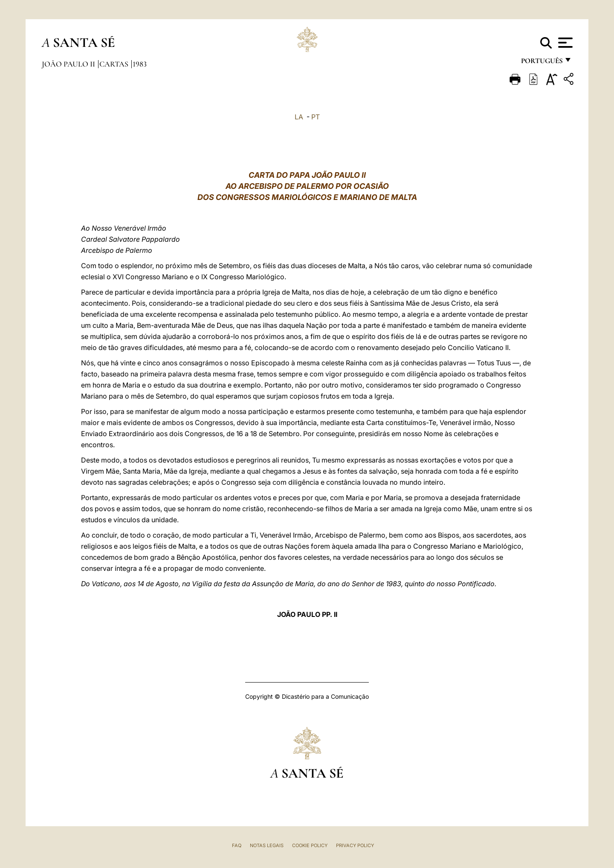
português (542, 63)
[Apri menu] (564, 43)
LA (299, 117)
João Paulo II (69, 64)
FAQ (237, 845)
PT (316, 117)
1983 (140, 64)
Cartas (115, 64)
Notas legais (267, 845)
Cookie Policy (310, 845)
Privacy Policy (355, 845)
